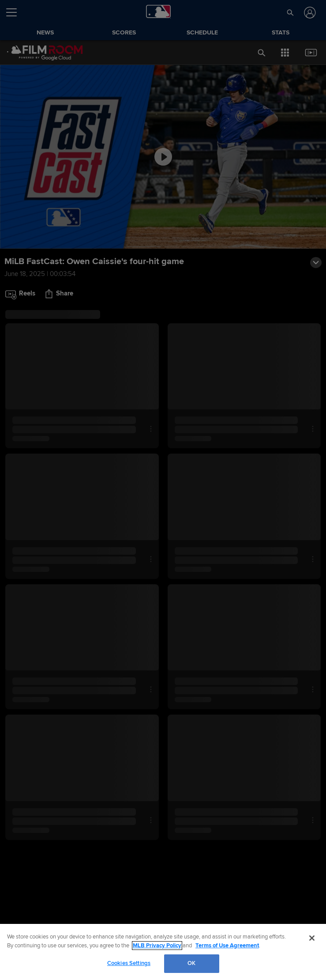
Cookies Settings (129, 963)
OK (191, 963)
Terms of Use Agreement (227, 946)
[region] (163, 952)
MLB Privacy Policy (157, 946)
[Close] (312, 938)
